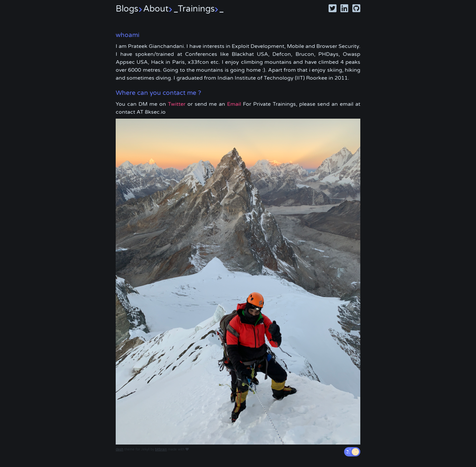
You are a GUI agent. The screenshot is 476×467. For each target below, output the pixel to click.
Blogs (129, 9)
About (160, 9)
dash (119, 449)
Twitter (177, 104)
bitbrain (161, 449)
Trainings (201, 9)
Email (234, 104)
